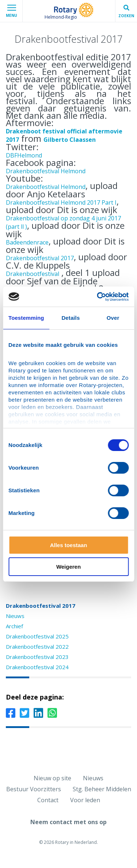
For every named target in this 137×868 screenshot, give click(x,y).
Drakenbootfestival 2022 (37, 647)
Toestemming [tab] (26, 318)
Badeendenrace (27, 242)
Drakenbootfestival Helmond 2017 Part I (61, 202)
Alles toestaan (69, 545)
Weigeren (68, 567)
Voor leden (85, 800)
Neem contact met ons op (68, 822)
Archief (14, 626)
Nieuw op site (52, 778)
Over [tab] (113, 318)
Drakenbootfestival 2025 (37, 636)
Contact (48, 800)
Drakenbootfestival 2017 (40, 258)
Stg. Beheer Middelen (102, 789)
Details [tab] (71, 318)
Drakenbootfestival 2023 (37, 657)
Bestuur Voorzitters (34, 789)
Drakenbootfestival (33, 274)
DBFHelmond (24, 155)
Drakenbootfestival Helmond (46, 171)
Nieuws (15, 616)
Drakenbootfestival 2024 (37, 667)
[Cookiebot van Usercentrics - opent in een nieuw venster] (98, 297)
